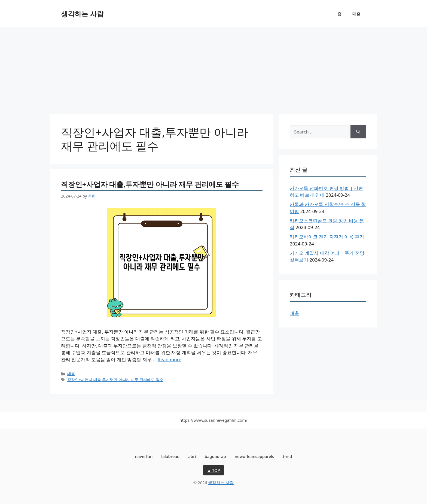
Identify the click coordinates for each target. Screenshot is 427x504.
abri (192, 456)
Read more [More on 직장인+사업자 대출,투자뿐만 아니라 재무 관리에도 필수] (170, 359)
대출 (356, 14)
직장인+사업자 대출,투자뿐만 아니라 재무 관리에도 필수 (150, 184)
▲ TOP (213, 470)
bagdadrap (215, 456)
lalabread (170, 456)
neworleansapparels (254, 456)
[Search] (358, 132)
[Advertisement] (213, 68)
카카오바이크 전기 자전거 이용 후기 (327, 237)
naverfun (144, 456)
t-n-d (288, 456)
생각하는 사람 (82, 14)
